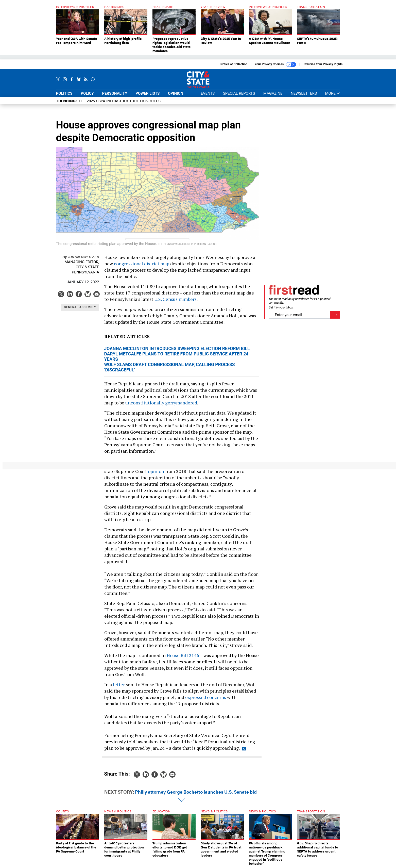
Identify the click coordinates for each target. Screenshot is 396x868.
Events (208, 93)
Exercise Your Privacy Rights (323, 64)
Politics (64, 93)
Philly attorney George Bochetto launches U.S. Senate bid (196, 792)
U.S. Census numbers (175, 299)
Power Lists (148, 93)
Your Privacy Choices (275, 64)
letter (119, 684)
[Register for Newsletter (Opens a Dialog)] (335, 315)
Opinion (176, 93)
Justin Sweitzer (81, 257)
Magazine (273, 93)
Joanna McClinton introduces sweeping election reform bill (177, 349)
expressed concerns (206, 697)
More (332, 94)
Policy (87, 93)
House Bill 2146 (183, 655)
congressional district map (142, 264)
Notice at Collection (234, 64)
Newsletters (304, 93)
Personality (115, 93)
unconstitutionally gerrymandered (161, 403)
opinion (156, 471)
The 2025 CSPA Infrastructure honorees (120, 101)
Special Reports (239, 93)
